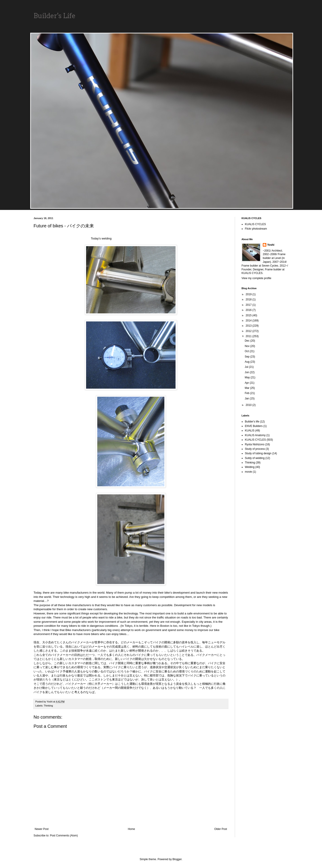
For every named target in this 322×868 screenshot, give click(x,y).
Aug (247, 362)
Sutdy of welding (255, 458)
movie (248, 472)
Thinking (48, 706)
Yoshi (271, 245)
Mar (247, 388)
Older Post (221, 829)
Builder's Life (55, 16)
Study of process (255, 449)
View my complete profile (256, 278)
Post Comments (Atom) (64, 836)
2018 (249, 299)
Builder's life (252, 422)
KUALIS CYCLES (255, 224)
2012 (249, 331)
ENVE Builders (254, 426)
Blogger (177, 859)
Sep (247, 357)
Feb (247, 393)
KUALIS (250, 431)
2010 (249, 405)
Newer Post (42, 829)
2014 (249, 321)
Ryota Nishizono (255, 444)
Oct (247, 351)
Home (131, 829)
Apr (247, 383)
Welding (250, 467)
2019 (249, 294)
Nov (247, 346)
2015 (249, 315)
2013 (249, 326)
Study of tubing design (258, 453)
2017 (249, 305)
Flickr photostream (256, 229)
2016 (249, 310)
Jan (247, 398)
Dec (247, 341)
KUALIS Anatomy (255, 435)
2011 (249, 336)
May (248, 377)
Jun (247, 372)
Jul (247, 367)
